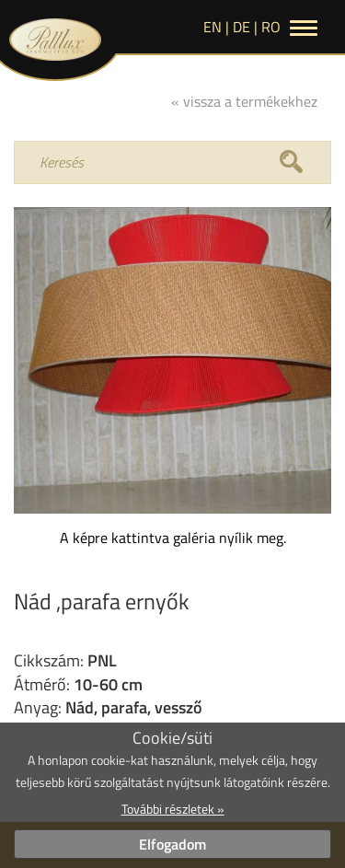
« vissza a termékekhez (244, 101)
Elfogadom (172, 844)
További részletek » (173, 809)
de (241, 27)
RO (271, 27)
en (213, 27)
